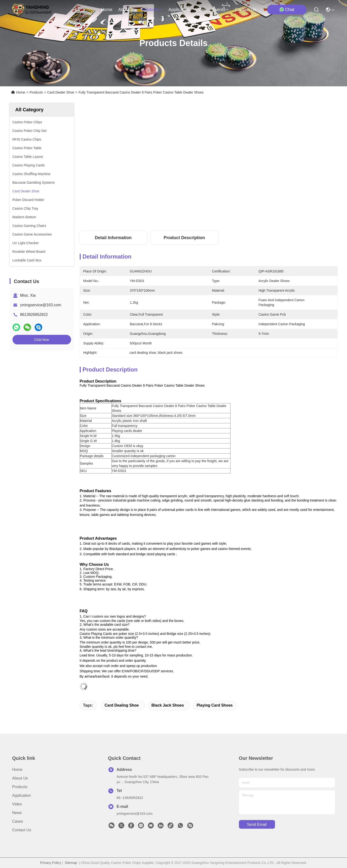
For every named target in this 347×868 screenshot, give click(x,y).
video (201, 10)
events (221, 10)
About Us (20, 778)
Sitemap (71, 863)
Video (17, 804)
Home (107, 10)
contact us (246, 10)
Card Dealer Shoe (61, 92)
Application (22, 795)
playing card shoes (215, 705)
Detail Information (113, 238)
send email (257, 824)
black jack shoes (168, 705)
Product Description (184, 238)
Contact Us (22, 830)
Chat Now (42, 340)
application (179, 10)
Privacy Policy (51, 863)
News (17, 813)
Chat (287, 9)
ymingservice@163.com (41, 305)
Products (36, 92)
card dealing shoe (122, 705)
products (152, 10)
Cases (18, 821)
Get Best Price (249, 215)
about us (127, 10)
